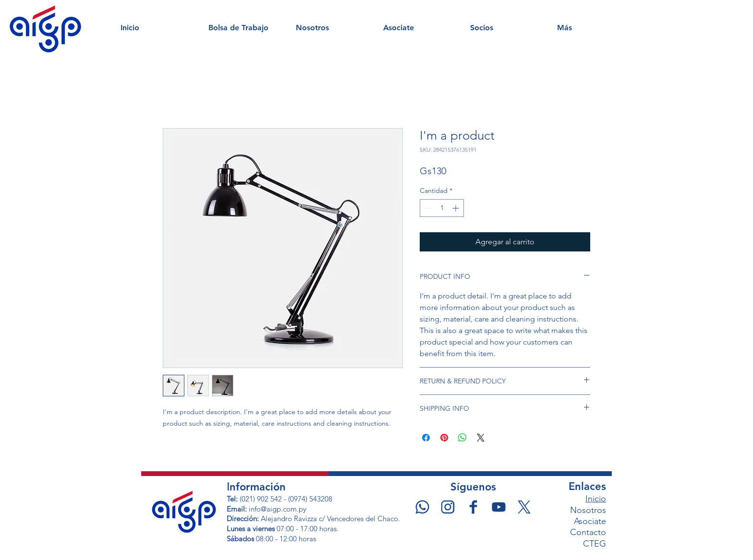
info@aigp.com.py (278, 509)
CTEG (595, 544)
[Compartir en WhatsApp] (462, 438)
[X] (524, 507)
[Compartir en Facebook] (426, 438)
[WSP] (422, 507)
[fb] (473, 507)
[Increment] (456, 208)
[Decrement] (427, 208)
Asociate (590, 521)
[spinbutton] (442, 208)
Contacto (588, 532)
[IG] (448, 507)
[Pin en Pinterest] (444, 438)
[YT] (499, 507)
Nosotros (588, 510)
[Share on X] (481, 438)
